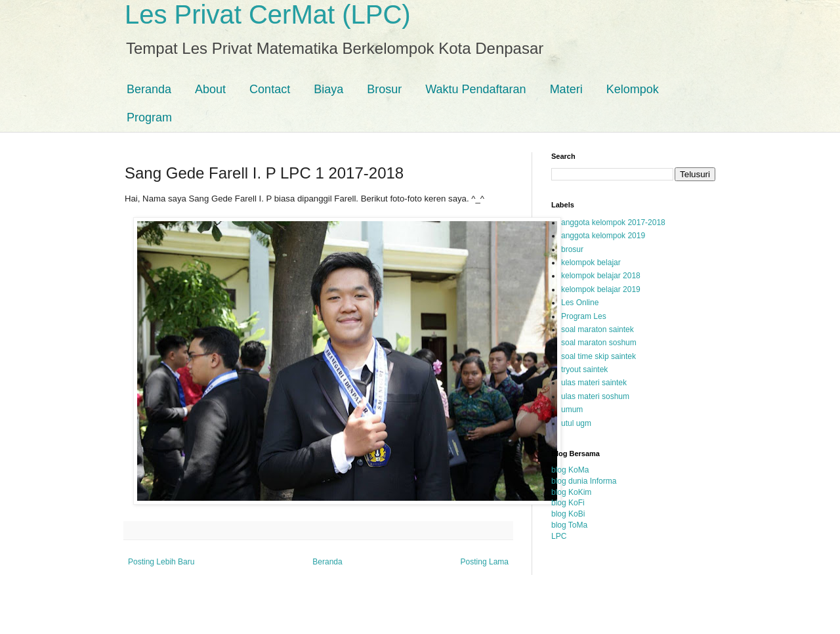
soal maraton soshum (599, 343)
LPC (559, 536)
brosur (572, 249)
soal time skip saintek (598, 356)
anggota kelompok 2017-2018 (613, 222)
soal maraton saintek (598, 329)
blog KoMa (570, 470)
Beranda (149, 89)
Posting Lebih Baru (161, 562)
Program (149, 117)
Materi (566, 89)
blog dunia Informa (584, 481)
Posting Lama (485, 562)
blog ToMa (569, 525)
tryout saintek (584, 370)
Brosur (384, 89)
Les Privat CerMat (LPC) (268, 14)
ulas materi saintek (594, 383)
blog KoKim (571, 492)
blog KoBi (568, 514)
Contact (270, 89)
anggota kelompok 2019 (603, 236)
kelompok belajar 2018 (601, 276)
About (210, 89)
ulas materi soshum (595, 396)
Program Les (584, 316)
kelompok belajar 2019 (601, 289)
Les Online (580, 303)
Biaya (328, 89)
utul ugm (576, 423)
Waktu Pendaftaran (475, 89)
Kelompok (633, 89)
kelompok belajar (591, 263)
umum (572, 410)
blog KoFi (568, 503)
